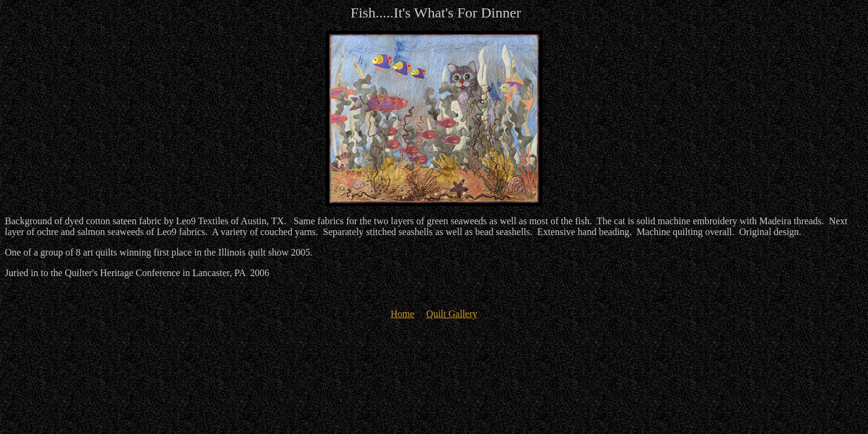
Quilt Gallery (452, 314)
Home (402, 314)
